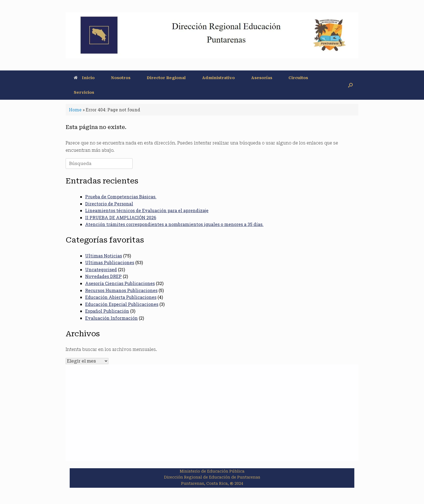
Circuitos (298, 78)
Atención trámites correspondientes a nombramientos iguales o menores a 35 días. (174, 224)
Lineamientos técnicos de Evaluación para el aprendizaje (147, 210)
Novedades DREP (103, 276)
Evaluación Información (111, 318)
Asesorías (262, 78)
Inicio (84, 78)
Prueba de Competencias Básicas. (121, 197)
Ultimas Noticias (104, 256)
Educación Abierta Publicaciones (121, 297)
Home (75, 110)
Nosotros (121, 78)
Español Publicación (107, 311)
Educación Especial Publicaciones (122, 304)
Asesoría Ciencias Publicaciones (120, 283)
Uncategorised (101, 269)
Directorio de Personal (109, 204)
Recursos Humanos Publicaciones (121, 290)
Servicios (84, 92)
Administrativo (218, 78)
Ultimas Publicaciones (110, 262)
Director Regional (166, 78)
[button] (350, 85)
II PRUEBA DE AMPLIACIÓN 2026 (121, 217)
